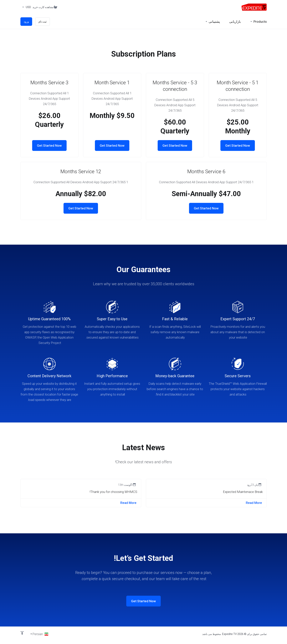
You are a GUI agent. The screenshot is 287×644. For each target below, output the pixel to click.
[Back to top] (22, 633)
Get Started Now (238, 146)
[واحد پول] (26, 7)
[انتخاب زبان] (39, 634)
